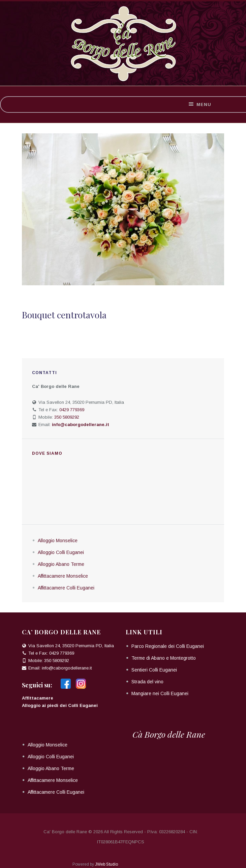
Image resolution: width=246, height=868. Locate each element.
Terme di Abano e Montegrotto (164, 658)
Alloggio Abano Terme (61, 564)
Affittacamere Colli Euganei (66, 588)
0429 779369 (72, 410)
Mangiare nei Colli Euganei (160, 693)
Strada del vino (147, 682)
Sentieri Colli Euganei (154, 670)
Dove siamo (47, 453)
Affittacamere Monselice (63, 576)
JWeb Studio (106, 864)
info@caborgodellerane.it (67, 668)
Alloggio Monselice (58, 541)
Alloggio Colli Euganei (61, 552)
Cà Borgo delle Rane (169, 734)
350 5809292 (67, 417)
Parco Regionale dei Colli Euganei (168, 646)
